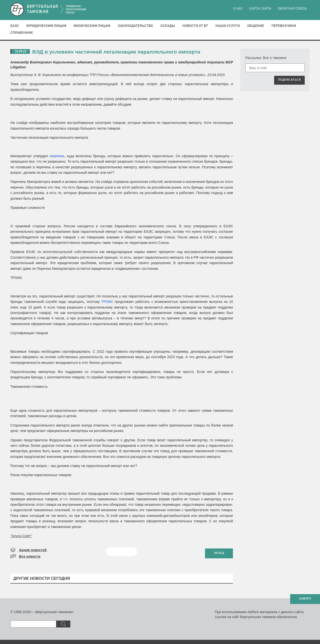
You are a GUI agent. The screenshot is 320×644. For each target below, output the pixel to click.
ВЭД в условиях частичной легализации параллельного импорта (116, 52)
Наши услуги (228, 26)
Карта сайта (260, 9)
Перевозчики (284, 26)
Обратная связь (292, 9)
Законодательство (135, 26)
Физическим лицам (92, 26)
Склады (168, 26)
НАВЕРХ (305, 599)
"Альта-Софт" (21, 536)
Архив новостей (33, 550)
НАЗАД (219, 553)
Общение (256, 26)
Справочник (22, 33)
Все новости (30, 556)
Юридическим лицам (46, 26)
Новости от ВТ (195, 26)
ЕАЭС (15, 26)
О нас (238, 9)
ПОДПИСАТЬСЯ (290, 80)
